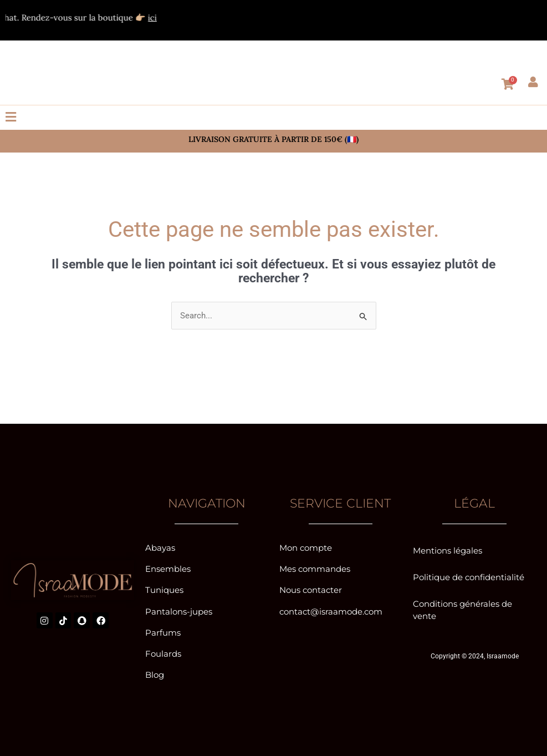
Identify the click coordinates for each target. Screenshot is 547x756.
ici (168, 17)
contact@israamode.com (331, 610)
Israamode (503, 654)
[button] (273, 118)
